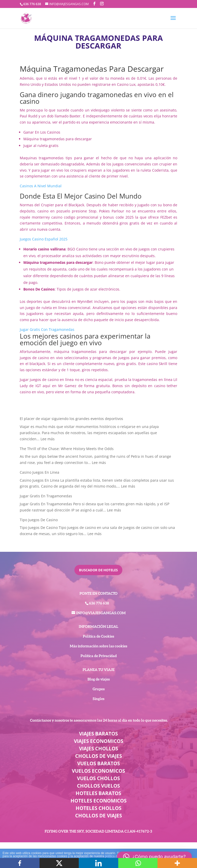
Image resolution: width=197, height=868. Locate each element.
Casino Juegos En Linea (40, 472)
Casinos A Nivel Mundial (41, 186)
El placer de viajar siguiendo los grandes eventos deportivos (71, 419)
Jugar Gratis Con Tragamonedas (47, 329)
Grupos (99, 689)
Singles (98, 699)
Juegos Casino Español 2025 (44, 239)
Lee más (48, 439)
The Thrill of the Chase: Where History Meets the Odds (67, 449)
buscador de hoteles (98, 570)
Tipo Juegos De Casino (39, 520)
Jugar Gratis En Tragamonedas (46, 496)
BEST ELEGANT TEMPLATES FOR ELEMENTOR (98, 848)
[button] (154, 857)
